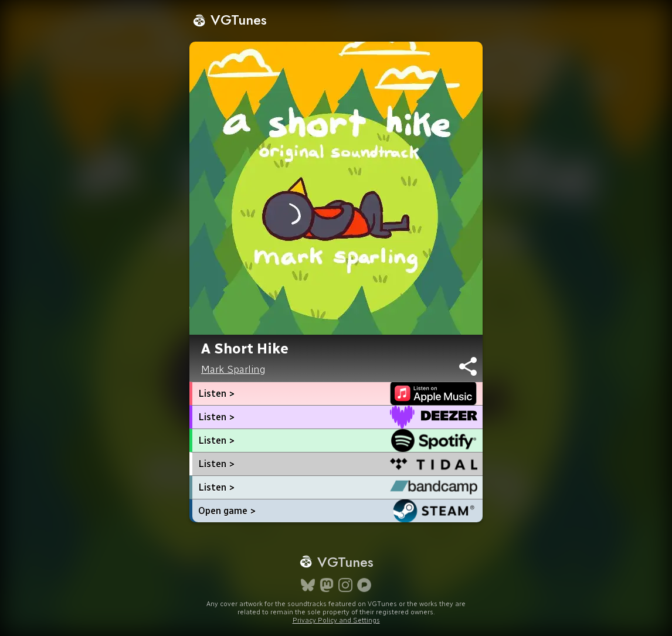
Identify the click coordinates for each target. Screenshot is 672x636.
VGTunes (230, 20)
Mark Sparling (233, 369)
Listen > (216, 394)
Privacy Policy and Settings (336, 620)
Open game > (227, 511)
